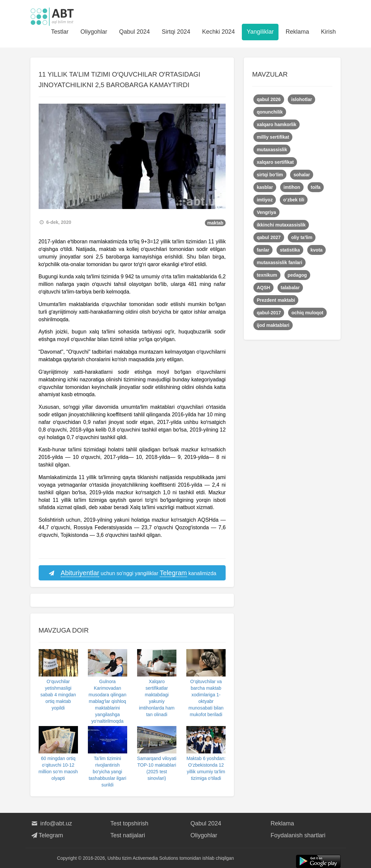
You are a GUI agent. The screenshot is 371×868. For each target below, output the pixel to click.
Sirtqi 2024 (176, 32)
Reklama (297, 32)
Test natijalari (128, 835)
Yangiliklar (260, 32)
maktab (215, 223)
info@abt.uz (51, 823)
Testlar (60, 32)
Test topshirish (129, 823)
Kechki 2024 (219, 32)
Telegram (47, 835)
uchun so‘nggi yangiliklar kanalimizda (132, 573)
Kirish (328, 32)
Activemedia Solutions (156, 858)
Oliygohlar (94, 32)
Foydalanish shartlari (298, 835)
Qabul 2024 (135, 32)
